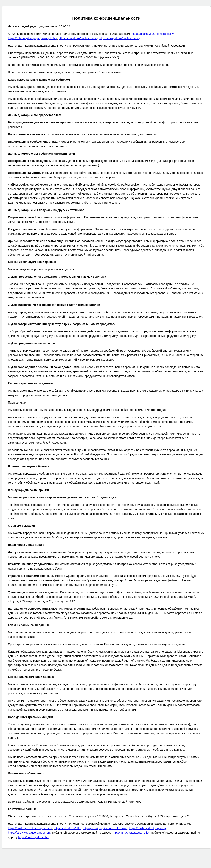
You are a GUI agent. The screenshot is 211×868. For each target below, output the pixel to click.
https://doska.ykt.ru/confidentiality (153, 34)
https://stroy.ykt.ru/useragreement (29, 833)
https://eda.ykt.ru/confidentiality (78, 38)
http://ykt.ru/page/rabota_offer (131, 833)
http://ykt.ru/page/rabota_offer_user (105, 828)
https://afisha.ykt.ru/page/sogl (148, 828)
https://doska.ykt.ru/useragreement (30, 828)
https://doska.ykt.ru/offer (33, 837)
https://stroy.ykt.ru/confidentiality (120, 38)
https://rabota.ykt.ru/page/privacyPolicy (32, 38)
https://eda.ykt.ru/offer (67, 828)
